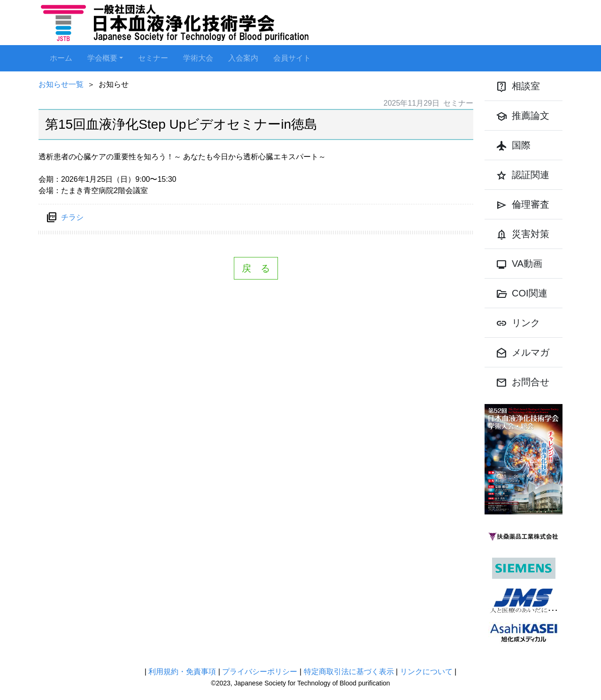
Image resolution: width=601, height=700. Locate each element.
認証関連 (523, 176)
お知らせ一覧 (61, 84)
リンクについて (426, 672)
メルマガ (523, 353)
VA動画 (519, 264)
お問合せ (523, 383)
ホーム (61, 58)
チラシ (72, 217)
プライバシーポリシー (260, 672)
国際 (513, 146)
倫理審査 (523, 205)
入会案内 (243, 58)
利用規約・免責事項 (182, 672)
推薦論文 (523, 117)
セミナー (153, 58)
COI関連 (522, 294)
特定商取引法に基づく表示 (349, 672)
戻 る (256, 268)
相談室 (518, 87)
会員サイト (292, 58)
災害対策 (523, 235)
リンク (518, 324)
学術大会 (198, 58)
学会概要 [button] (102, 58)
